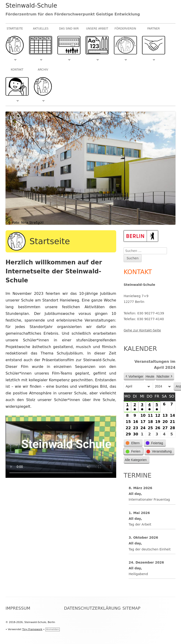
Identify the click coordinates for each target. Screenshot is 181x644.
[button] (133, 443)
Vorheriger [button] (134, 377)
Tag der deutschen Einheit (150, 549)
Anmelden (53, 629)
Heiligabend (138, 574)
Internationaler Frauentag (149, 500)
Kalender (140, 349)
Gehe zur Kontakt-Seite (142, 330)
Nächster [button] (165, 377)
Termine (138, 475)
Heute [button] (150, 376)
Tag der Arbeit (140, 524)
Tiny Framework (32, 629)
